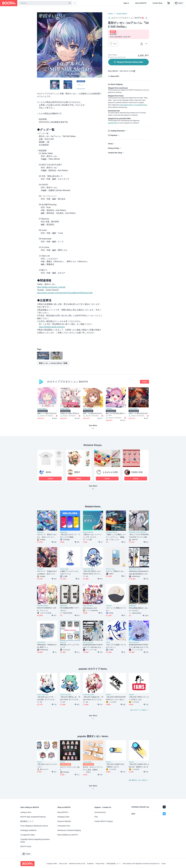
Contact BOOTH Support (104, 821)
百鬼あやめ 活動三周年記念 (70, 413)
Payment (114, 135)
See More (93, 488)
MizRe (48, 472)
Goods (110, 14)
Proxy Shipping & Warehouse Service (34, 826)
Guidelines (90, 864)
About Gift (114, 76)
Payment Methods (64, 821)
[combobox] (45, 3)
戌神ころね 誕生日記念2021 (93, 413)
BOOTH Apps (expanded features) (33, 817)
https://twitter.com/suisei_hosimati (51, 287)
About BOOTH (141, 3)
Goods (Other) (122, 14)
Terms (110, 144)
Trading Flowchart (117, 131)
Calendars (109, 409)
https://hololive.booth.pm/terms (52, 327)
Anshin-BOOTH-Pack (126, 105)
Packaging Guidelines (28, 830)
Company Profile (52, 864)
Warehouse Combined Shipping (69, 830)
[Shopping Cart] (169, 3)
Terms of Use (63, 864)
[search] (70, 3)
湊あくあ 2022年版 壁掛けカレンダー (116, 414)
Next (100, 45)
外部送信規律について (114, 864)
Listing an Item (26, 812)
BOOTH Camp (26, 846)
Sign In (126, 3)
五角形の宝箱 (137, 472)
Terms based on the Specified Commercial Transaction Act (141, 864)
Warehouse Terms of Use (77, 864)
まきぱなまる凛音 (110, 472)
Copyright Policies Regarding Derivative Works (35, 841)
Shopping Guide (63, 817)
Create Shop (157, 3)
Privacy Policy (114, 148)
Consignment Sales (28, 835)
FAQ (96, 817)
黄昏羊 (77, 472)
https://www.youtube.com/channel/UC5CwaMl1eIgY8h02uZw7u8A (65, 293)
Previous (39, 45)
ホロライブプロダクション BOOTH (67, 382)
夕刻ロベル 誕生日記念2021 (138, 413)
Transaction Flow (64, 826)
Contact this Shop (115, 153)
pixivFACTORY (113, 123)
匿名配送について (27, 821)
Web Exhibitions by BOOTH (68, 835)
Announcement (100, 812)
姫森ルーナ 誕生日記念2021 (47, 413)
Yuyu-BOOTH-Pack (141, 105)
